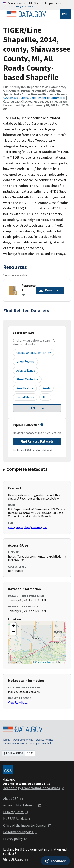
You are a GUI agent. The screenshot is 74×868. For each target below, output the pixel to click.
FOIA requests (16, 812)
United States (25, 397)
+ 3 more (37, 408)
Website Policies (44, 740)
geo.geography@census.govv (28, 527)
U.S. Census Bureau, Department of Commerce (34, 98)
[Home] (26, 14)
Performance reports (20, 832)
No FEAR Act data (18, 819)
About (6, 740)
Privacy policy (15, 839)
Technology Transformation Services (34, 788)
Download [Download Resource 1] (50, 290)
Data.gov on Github (41, 744)
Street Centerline (27, 379)
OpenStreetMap (44, 662)
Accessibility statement (22, 805)
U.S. (45, 397)
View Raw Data (18, 702)
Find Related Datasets (37, 441)
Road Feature (25, 388)
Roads (46, 388)
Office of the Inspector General (27, 825)
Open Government (23, 740)
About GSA (13, 799)
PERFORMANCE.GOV (16, 744)
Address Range (26, 371)
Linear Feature (25, 361)
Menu (65, 14)
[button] (13, 626)
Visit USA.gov (16, 860)
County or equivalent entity (34, 353)
